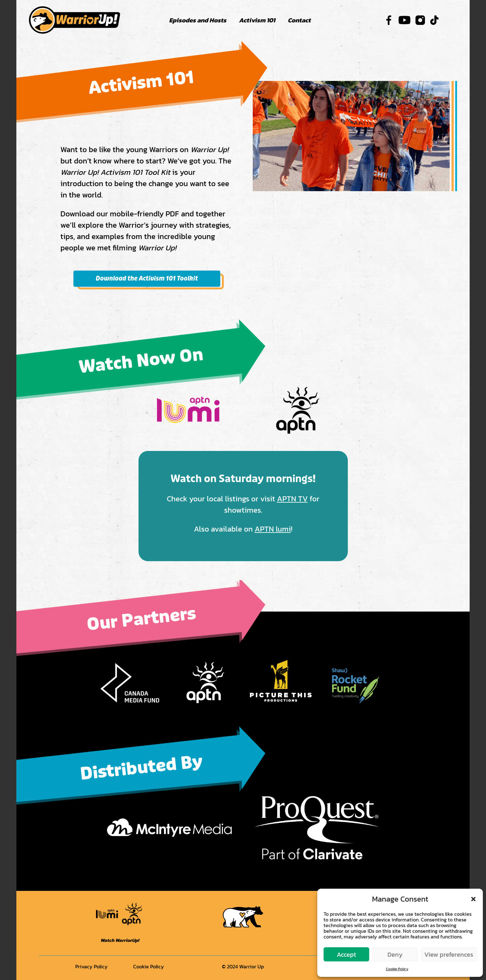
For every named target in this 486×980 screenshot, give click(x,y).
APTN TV (292, 499)
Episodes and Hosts (198, 20)
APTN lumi (273, 529)
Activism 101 (257, 20)
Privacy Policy (91, 966)
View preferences (449, 954)
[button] (473, 899)
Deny (395, 954)
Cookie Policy (397, 969)
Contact (299, 20)
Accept (346, 954)
